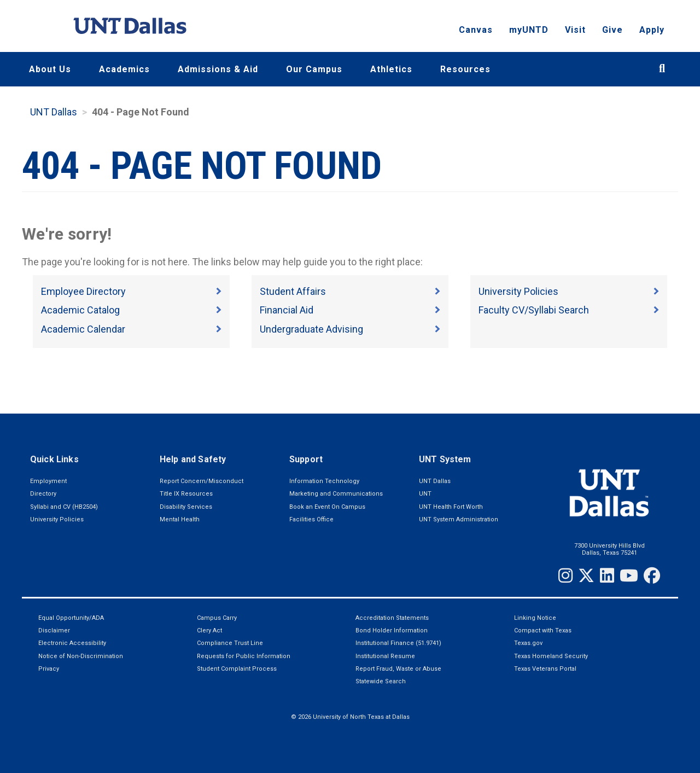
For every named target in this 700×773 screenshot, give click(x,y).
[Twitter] (586, 576)
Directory (43, 494)
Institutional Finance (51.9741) (398, 643)
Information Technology (324, 481)
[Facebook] (652, 576)
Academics (124, 69)
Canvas (476, 30)
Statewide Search (381, 681)
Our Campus (314, 69)
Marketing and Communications (336, 494)
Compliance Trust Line (230, 643)
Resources (465, 69)
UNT (425, 494)
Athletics (391, 69)
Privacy (49, 669)
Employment (48, 481)
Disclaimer (54, 630)
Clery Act (209, 630)
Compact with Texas (543, 630)
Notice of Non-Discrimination (81, 656)
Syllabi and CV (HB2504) (64, 507)
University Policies (518, 291)
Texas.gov (528, 643)
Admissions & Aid (218, 69)
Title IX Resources (186, 494)
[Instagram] (565, 576)
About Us (50, 69)
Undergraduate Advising (311, 329)
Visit (575, 30)
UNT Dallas (54, 112)
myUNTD (529, 30)
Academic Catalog (80, 310)
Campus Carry (217, 618)
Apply (652, 30)
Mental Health (180, 519)
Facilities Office (311, 519)
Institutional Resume (385, 656)
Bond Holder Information (392, 630)
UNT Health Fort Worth (451, 507)
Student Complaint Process (237, 669)
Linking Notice (535, 618)
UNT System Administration (459, 519)
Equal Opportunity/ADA (71, 618)
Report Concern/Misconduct (202, 481)
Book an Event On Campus (327, 507)
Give (612, 30)
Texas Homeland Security (551, 656)
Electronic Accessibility (72, 643)
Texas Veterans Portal (545, 669)
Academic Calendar (83, 329)
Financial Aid (287, 310)
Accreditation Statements (392, 618)
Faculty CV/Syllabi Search (534, 310)
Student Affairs (293, 291)
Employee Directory (83, 291)
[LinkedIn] (607, 576)
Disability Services (186, 507)
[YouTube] (629, 576)
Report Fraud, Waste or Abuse (398, 669)
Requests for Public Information (244, 656)
